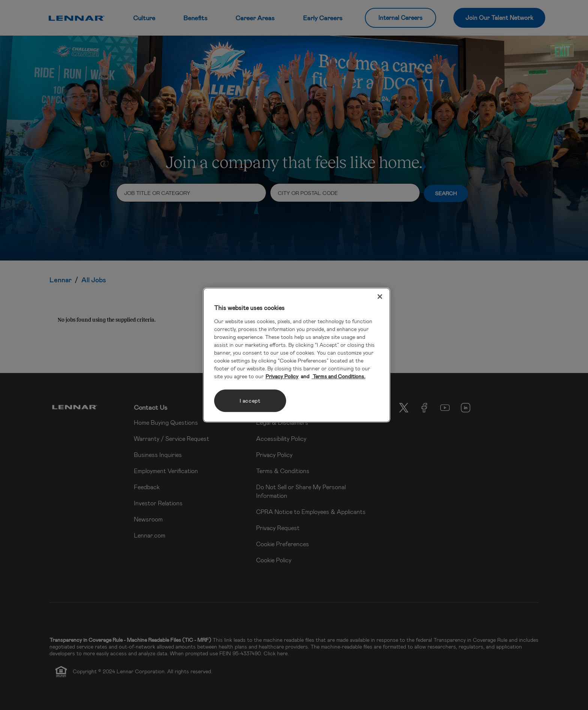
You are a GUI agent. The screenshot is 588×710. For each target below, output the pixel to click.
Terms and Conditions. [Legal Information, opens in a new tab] (338, 376)
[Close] (380, 297)
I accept (250, 401)
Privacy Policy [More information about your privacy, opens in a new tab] (282, 376)
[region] (297, 355)
